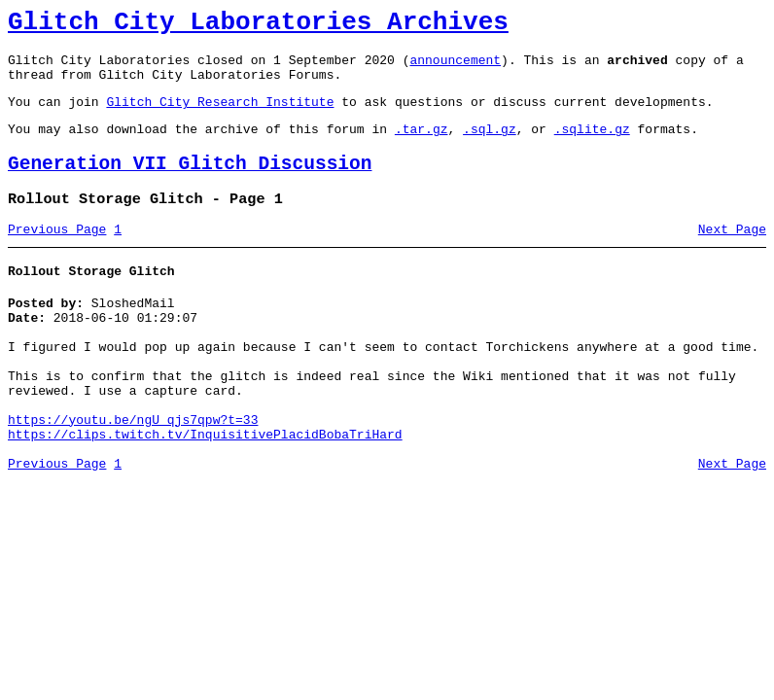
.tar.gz (422, 146)
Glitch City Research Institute (220, 116)
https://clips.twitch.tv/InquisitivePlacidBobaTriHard (205, 490)
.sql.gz (490, 146)
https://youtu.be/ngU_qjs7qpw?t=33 (133, 472)
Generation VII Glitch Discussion (190, 184)
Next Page (732, 256)
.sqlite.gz (592, 146)
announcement (455, 68)
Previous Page (57, 256)
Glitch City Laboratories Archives (258, 25)
